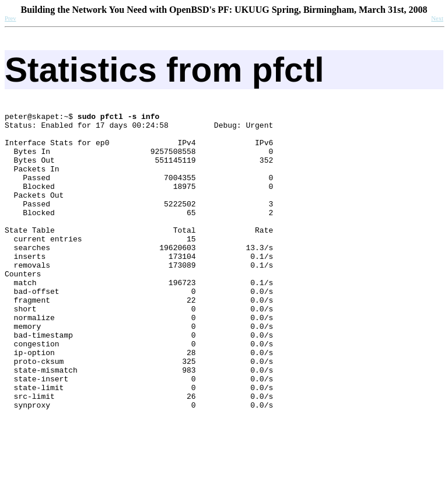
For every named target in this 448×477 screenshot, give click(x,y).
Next (437, 18)
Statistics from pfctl (164, 70)
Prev (10, 18)
